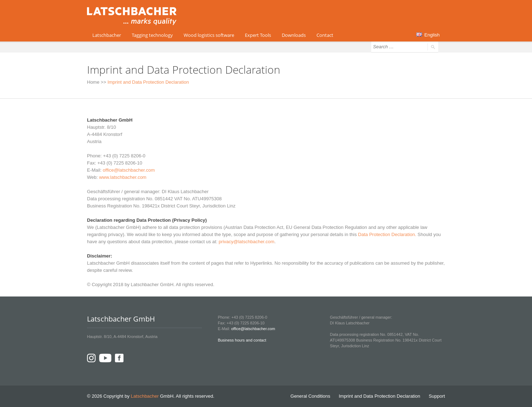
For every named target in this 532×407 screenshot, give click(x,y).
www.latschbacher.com (123, 177)
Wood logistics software (209, 35)
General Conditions (310, 396)
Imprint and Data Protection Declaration (379, 396)
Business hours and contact (242, 340)
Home (93, 82)
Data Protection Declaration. (387, 234)
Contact (325, 35)
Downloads (294, 35)
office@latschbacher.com (129, 170)
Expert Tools (258, 35)
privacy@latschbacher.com (247, 242)
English (428, 35)
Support (437, 396)
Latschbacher (107, 35)
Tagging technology (152, 35)
